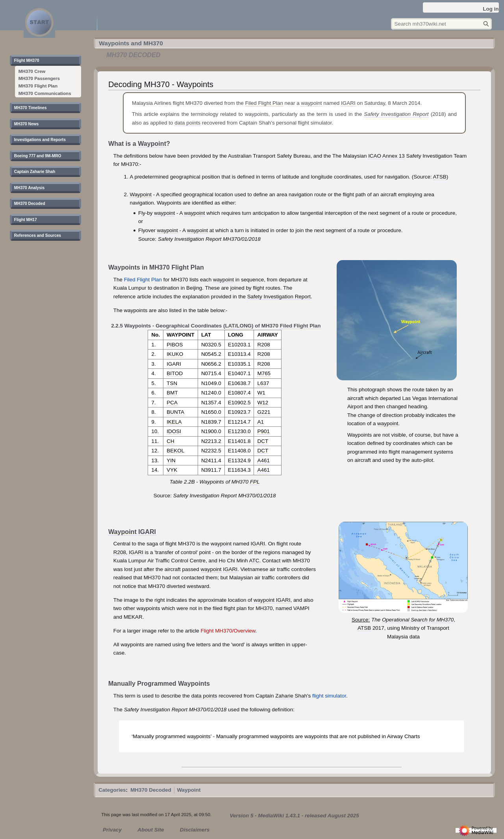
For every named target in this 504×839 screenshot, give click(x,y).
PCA (172, 403)
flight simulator (329, 696)
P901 (263, 431)
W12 (263, 403)
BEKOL (175, 451)
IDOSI (174, 431)
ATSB (440, 177)
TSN (172, 383)
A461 (263, 460)
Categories (112, 790)
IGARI (348, 103)
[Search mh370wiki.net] (441, 24)
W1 (261, 393)
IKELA (174, 422)
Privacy (112, 830)
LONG (244, 326)
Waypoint (152, 143)
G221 (264, 412)
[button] (30, 61)
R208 (263, 345)
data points (187, 123)
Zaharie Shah (291, 696)
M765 (264, 373)
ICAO (375, 156)
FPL (255, 482)
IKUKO (175, 354)
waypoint (311, 103)
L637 (263, 383)
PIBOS (175, 345)
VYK (172, 470)
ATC (254, 561)
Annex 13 (394, 156)
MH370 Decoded (151, 790)
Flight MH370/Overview (228, 631)
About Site (151, 830)
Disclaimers (195, 830)
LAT (230, 326)
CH (170, 441)
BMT (172, 393)
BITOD (175, 373)
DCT (263, 441)
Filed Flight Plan (264, 103)
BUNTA (175, 412)
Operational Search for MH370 (418, 620)
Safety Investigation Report (396, 114)
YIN (171, 460)
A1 (260, 422)
